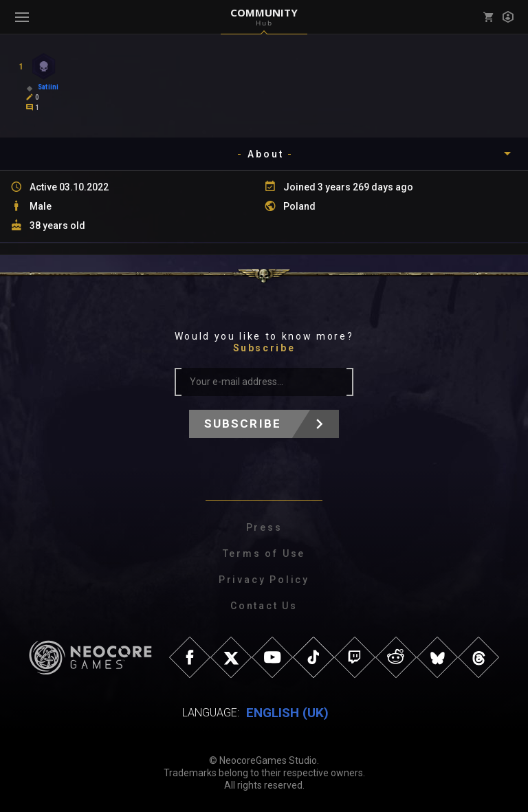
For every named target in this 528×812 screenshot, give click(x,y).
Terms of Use (264, 553)
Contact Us (264, 606)
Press (264, 527)
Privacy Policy (264, 580)
